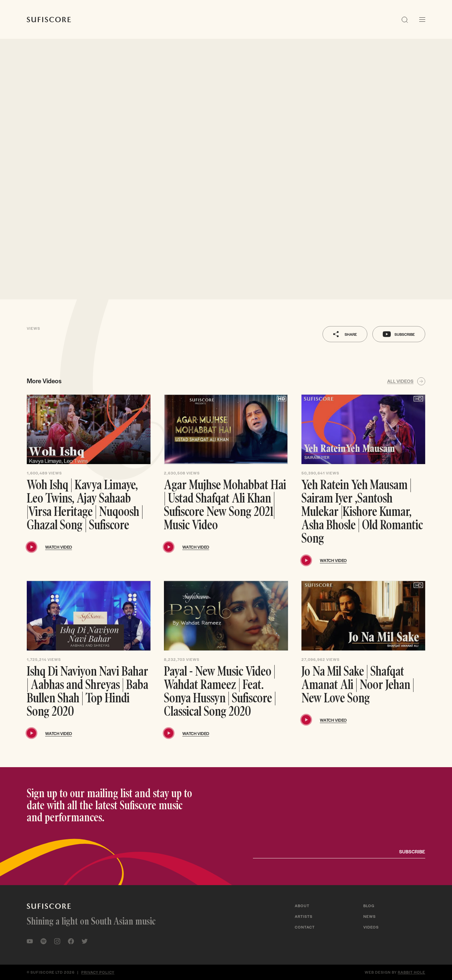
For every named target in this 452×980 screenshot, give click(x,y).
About (302, 905)
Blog (369, 905)
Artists (304, 916)
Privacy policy (98, 972)
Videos (371, 927)
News (370, 916)
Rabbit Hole (412, 972)
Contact (305, 927)
